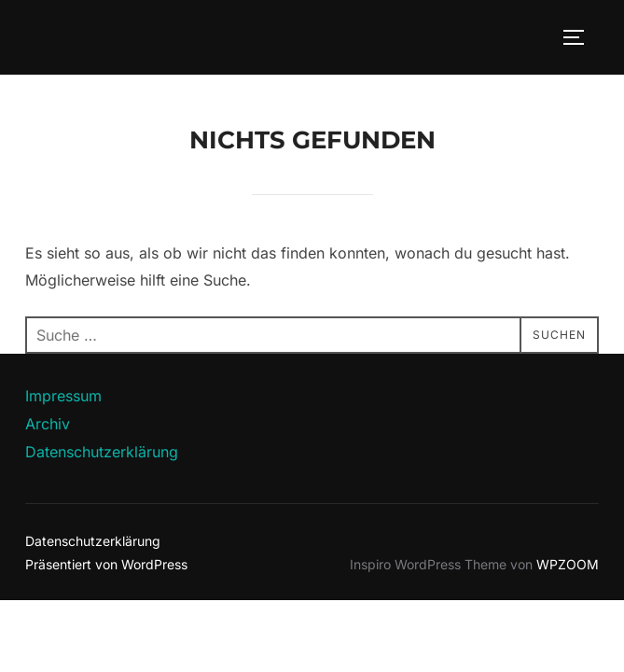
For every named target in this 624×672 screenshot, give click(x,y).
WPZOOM (568, 564)
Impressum (63, 396)
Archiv (48, 424)
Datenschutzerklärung (102, 452)
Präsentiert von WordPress (106, 564)
